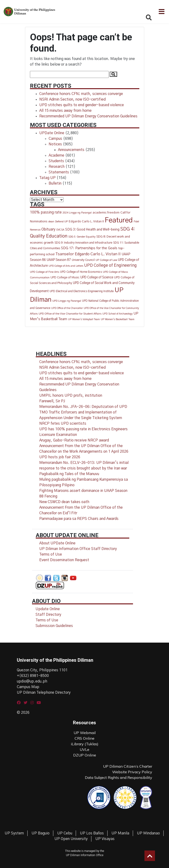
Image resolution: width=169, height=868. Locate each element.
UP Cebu (65, 833)
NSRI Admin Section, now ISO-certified (72, 99)
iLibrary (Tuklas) (85, 744)
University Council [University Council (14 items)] (83, 260)
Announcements (71, 150)
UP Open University (71, 839)
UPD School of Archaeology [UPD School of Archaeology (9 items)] (117, 314)
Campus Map (28, 687)
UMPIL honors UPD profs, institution (71, 395)
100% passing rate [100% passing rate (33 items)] (46, 212)
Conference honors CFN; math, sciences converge (81, 94)
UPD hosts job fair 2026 (60, 457)
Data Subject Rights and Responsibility (119, 777)
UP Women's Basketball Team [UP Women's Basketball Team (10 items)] (118, 319)
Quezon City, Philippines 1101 (42, 670)
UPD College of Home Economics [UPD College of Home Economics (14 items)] (81, 272)
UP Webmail (85, 733)
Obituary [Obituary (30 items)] (48, 229)
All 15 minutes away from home (65, 111)
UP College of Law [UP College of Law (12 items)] (106, 260)
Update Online (48, 609)
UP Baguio (41, 833)
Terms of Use (51, 554)
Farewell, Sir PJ (52, 401)
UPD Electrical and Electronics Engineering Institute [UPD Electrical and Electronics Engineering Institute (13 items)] (82, 291)
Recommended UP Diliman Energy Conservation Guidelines (88, 116)
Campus (55, 139)
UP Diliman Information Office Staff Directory (78, 549)
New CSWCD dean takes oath (64, 502)
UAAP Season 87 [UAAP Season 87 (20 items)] (59, 260)
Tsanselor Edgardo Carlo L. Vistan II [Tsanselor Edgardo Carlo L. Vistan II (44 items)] (88, 254)
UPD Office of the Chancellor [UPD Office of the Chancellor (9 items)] (67, 308)
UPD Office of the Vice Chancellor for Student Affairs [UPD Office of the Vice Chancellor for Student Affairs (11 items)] (70, 314)
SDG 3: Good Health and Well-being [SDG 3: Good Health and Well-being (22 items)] (92, 230)
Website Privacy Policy (132, 772)
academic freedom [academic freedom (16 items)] (106, 213)
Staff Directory (48, 615)
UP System (14, 833)
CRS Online (84, 738)
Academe (56, 155)
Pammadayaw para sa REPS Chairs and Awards (79, 519)
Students (56, 161)
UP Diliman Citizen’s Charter (128, 766)
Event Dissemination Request (64, 560)
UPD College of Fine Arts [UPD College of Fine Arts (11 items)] (45, 272)
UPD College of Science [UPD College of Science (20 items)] (97, 277)
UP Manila (120, 833)
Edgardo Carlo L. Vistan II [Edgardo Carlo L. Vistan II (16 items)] (86, 222)
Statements (59, 172)
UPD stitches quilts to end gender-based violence (82, 105)
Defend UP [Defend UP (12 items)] (61, 222)
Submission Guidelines (54, 626)
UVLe (84, 749)
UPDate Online (52, 133)
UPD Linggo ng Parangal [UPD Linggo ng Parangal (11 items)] (67, 301)
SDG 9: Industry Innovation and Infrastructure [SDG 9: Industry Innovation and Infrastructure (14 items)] (83, 243)
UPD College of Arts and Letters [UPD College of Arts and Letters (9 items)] (66, 266)
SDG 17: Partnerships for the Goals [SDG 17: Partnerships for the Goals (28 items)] (89, 248)
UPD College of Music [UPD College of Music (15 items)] (65, 278)
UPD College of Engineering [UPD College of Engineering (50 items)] (110, 266)
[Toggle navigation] (161, 12)
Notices (55, 144)
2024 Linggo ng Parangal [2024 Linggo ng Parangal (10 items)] (77, 213)
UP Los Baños (92, 833)
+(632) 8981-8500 (33, 676)
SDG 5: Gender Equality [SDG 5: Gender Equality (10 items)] (82, 237)
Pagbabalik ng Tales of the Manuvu (69, 474)
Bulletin (55, 183)
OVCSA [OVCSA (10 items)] (60, 230)
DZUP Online (85, 755)
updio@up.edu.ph (32, 681)
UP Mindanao (148, 833)
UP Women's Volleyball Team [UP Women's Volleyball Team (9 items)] (84, 319)
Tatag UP (47, 178)
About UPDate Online (57, 543)
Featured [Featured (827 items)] (119, 220)
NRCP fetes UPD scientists (63, 423)
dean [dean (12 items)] (51, 222)
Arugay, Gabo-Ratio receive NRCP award (74, 440)
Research (57, 167)
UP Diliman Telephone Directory (44, 693)
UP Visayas (105, 839)
